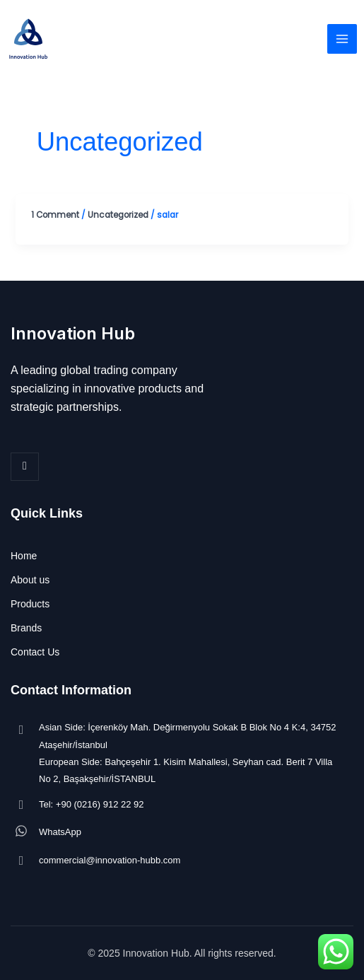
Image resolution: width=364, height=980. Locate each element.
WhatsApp (60, 832)
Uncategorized (118, 215)
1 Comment (55, 215)
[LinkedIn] (25, 467)
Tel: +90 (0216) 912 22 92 (92, 804)
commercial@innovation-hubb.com (110, 860)
